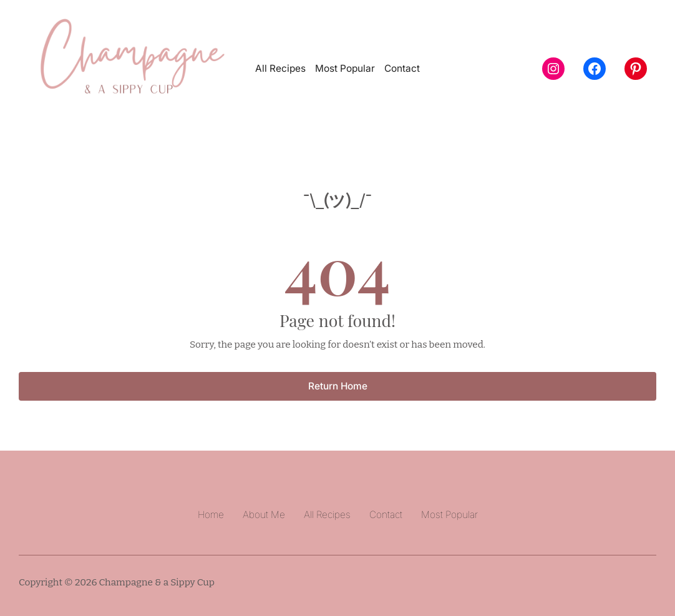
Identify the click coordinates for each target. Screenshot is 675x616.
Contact (402, 68)
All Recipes (280, 68)
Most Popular (345, 68)
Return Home (338, 386)
